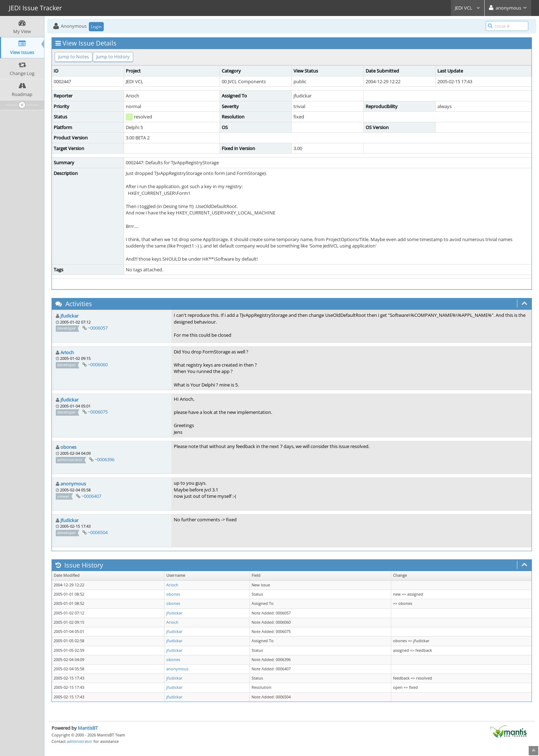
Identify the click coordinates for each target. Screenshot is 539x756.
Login (96, 26)
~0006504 (98, 532)
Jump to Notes (74, 57)
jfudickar (69, 316)
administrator (80, 741)
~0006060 (98, 364)
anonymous (73, 484)
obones (68, 447)
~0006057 (98, 328)
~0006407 (91, 496)
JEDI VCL (468, 8)
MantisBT (88, 728)
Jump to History (113, 57)
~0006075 (98, 412)
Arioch (67, 352)
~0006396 (104, 459)
